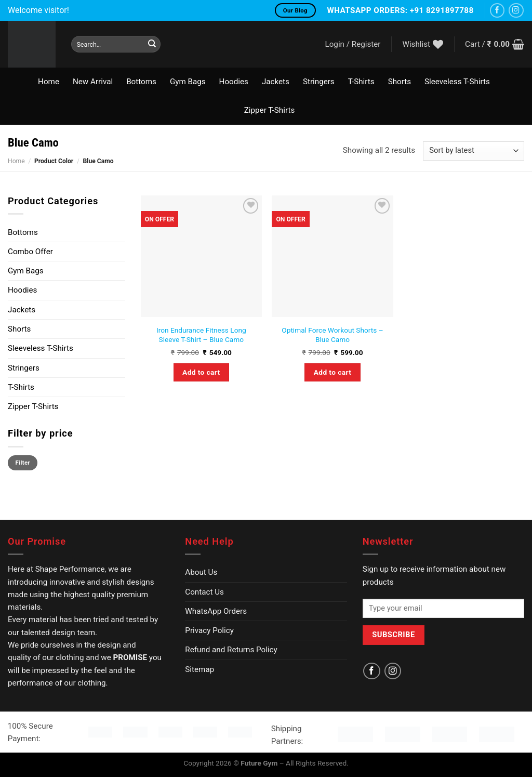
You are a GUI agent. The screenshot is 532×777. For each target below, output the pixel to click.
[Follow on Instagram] (516, 11)
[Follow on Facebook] (497, 11)
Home (49, 82)
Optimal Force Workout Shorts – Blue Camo (332, 335)
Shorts (400, 82)
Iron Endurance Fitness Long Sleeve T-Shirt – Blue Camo (201, 335)
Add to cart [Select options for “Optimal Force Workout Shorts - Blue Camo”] (332, 372)
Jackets (276, 82)
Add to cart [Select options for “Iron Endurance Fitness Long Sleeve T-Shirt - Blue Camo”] (201, 372)
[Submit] (152, 44)
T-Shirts (361, 82)
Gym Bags (188, 82)
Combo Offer (30, 252)
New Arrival (93, 82)
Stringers (319, 82)
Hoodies (234, 82)
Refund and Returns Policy (231, 650)
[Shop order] (474, 151)
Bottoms (141, 82)
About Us (201, 572)
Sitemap (199, 669)
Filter (23, 463)
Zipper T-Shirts (269, 110)
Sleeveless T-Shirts (457, 82)
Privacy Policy (209, 630)
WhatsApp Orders (216, 611)
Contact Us (204, 592)
